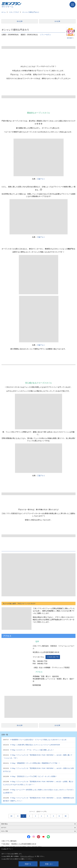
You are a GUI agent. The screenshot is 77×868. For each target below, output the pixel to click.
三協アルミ (41, 179)
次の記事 (57, 21)
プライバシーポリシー (27, 856)
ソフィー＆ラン (45, 35)
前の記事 (20, 21)
